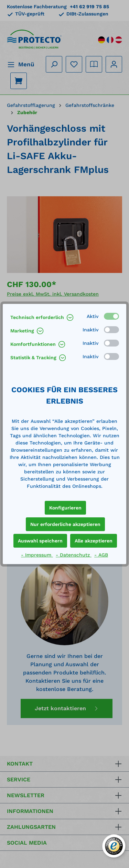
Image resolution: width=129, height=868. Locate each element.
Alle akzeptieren (94, 541)
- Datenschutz (74, 555)
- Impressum (37, 555)
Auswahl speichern (40, 541)
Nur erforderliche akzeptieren (65, 524)
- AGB (101, 555)
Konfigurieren (65, 508)
